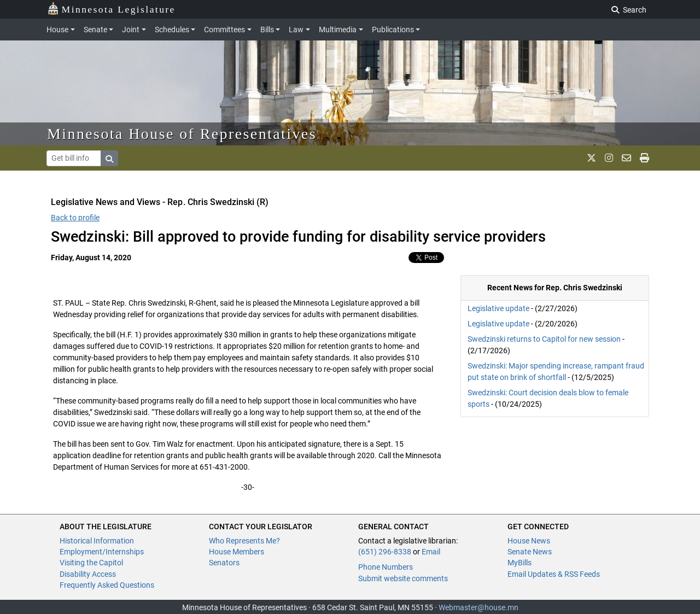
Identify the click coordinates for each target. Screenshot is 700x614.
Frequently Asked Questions (107, 585)
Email (431, 552)
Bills (267, 30)
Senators (224, 563)
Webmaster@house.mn (479, 607)
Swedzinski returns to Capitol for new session (544, 339)
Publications (393, 30)
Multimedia (338, 30)
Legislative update (498, 308)
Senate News (530, 552)
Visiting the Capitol (91, 563)
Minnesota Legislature (111, 8)
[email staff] (626, 158)
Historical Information (97, 541)
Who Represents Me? (244, 541)
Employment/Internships (102, 552)
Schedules (172, 30)
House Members (237, 552)
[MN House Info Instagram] (609, 158)
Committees (224, 30)
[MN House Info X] (591, 158)
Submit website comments (403, 578)
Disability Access (88, 574)
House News (529, 541)
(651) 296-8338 (385, 552)
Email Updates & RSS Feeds (554, 574)
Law (296, 30)
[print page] (644, 158)
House (57, 30)
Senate (95, 30)
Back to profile (75, 218)
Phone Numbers (386, 567)
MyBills (520, 563)
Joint (131, 30)
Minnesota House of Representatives (182, 134)
